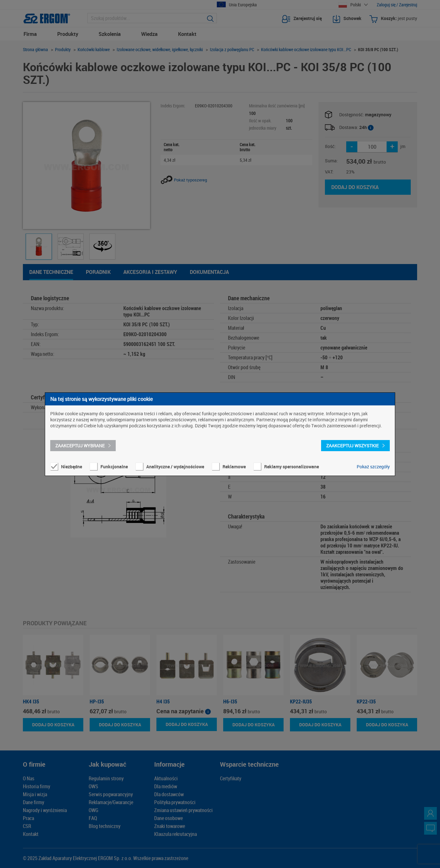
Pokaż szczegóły (373, 467)
